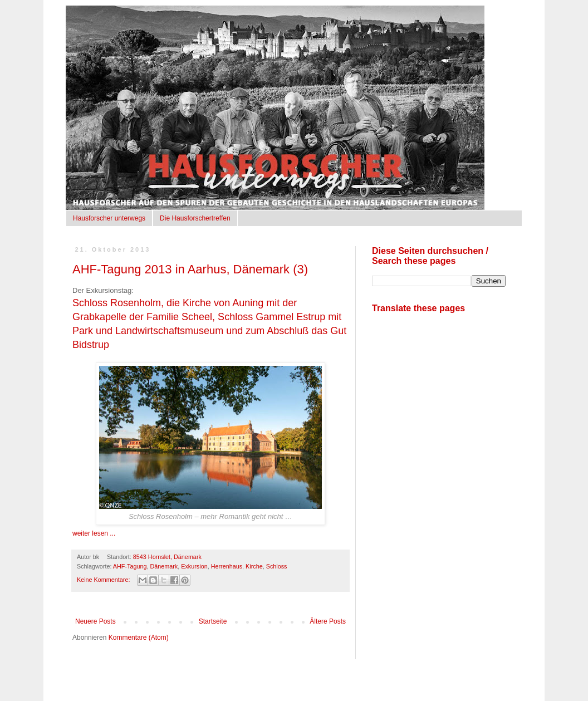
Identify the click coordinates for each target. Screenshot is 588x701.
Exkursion (194, 566)
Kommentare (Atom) (139, 638)
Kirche (254, 566)
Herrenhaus (227, 566)
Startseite (213, 621)
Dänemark (164, 566)
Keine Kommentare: (104, 580)
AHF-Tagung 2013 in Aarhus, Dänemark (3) (190, 269)
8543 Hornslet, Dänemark (167, 557)
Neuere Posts (95, 621)
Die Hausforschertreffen (195, 218)
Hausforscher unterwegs (109, 218)
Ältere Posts (328, 621)
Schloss (277, 566)
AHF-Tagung (130, 566)
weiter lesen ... (94, 533)
